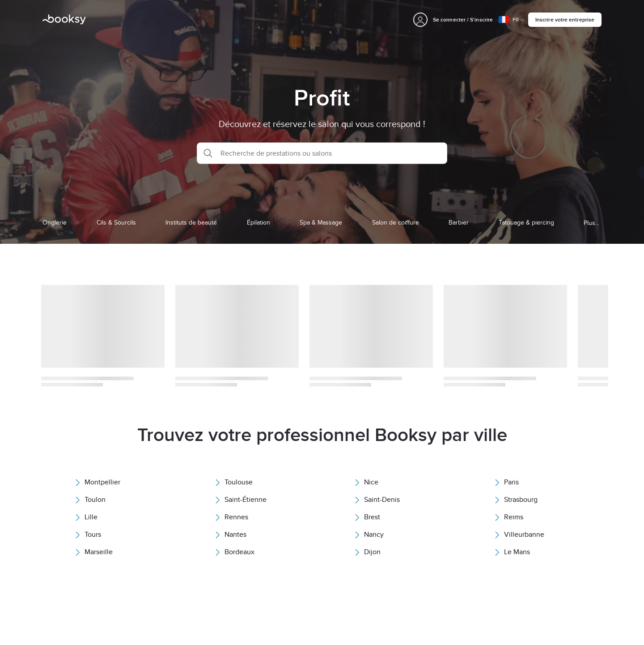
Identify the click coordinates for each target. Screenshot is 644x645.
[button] (322, 153)
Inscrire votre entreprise (565, 19)
